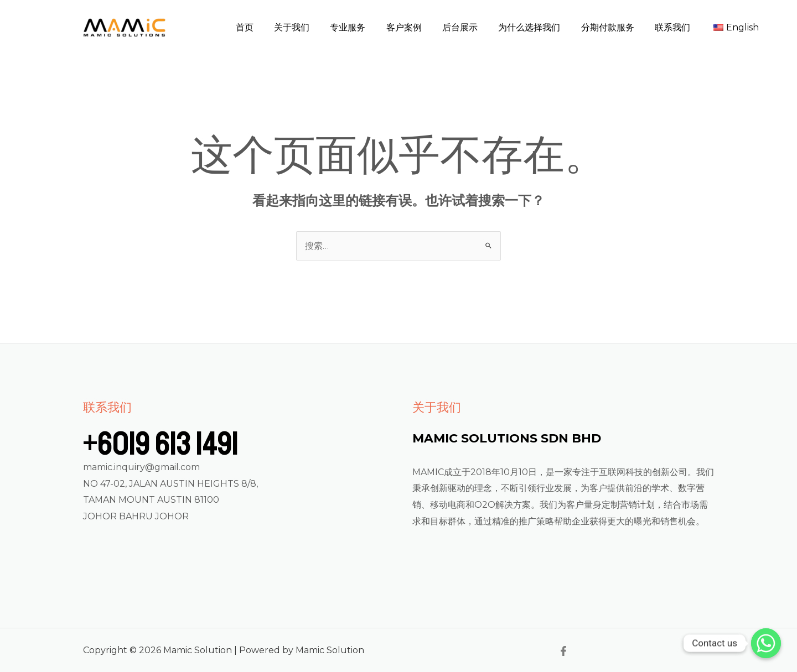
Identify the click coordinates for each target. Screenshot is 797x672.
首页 (270, 27)
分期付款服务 (615, 27)
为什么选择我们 (540, 27)
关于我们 (314, 27)
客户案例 (420, 27)
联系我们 (677, 27)
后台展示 (473, 27)
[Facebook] (563, 651)
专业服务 (367, 27)
